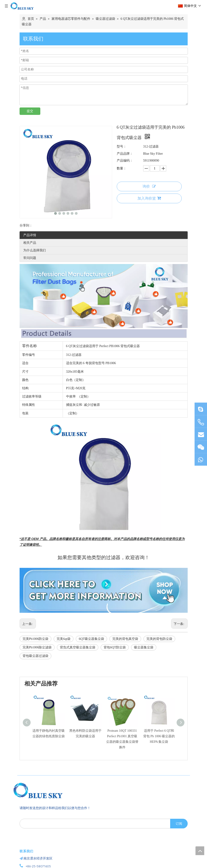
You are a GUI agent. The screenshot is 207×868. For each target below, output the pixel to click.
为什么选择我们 (35, 250)
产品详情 (30, 235)
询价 (149, 186)
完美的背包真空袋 (125, 639)
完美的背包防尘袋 (159, 639)
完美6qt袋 (64, 639)
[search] (94, 824)
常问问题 (30, 258)
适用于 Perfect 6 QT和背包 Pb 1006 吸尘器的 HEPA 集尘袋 (159, 736)
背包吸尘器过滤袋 (35, 656)
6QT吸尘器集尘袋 (91, 639)
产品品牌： (125, 154)
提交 (30, 111)
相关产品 (30, 243)
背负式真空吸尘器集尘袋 (78, 647)
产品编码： (125, 161)
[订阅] (179, 824)
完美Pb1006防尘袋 (36, 639)
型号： (122, 147)
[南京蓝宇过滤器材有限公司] (46, 790)
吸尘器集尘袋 (144, 647)
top (200, 851)
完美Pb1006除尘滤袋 (37, 647)
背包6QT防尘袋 (115, 647)
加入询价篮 (149, 198)
